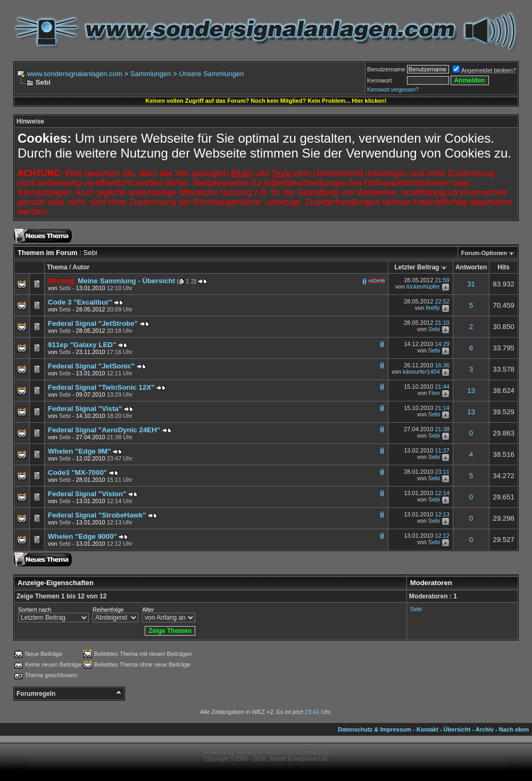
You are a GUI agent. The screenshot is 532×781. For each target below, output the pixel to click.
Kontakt (427, 729)
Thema (57, 267)
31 (471, 284)
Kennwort (379, 80)
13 (471, 390)
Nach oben (514, 729)
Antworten (471, 267)
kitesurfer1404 (421, 372)
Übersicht (457, 729)
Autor (81, 267)
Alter (148, 610)
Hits (504, 267)
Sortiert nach (35, 610)
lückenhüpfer (423, 286)
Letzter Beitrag (417, 267)
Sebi (434, 330)
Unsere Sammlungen (211, 74)
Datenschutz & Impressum (375, 729)
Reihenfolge (108, 610)
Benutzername (386, 69)
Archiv (485, 729)
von (59, 288)
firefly (433, 308)
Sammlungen (151, 74)
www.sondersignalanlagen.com (75, 74)
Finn (434, 393)
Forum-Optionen (484, 253)
